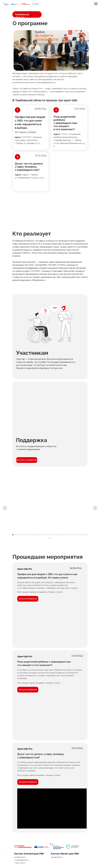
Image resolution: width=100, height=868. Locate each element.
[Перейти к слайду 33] (83, 535)
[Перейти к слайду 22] (59, 535)
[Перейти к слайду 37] (51, 538)
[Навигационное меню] (96, 4)
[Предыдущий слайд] (5, 508)
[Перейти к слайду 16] (46, 535)
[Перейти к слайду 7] (26, 535)
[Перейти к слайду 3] (17, 535)
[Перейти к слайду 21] (57, 535)
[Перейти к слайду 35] (87, 535)
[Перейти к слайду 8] (28, 535)
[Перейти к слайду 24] (63, 535)
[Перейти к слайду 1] (13, 535)
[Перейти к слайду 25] (65, 535)
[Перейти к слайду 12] (37, 535)
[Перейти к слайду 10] (33, 535)
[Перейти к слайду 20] (54, 535)
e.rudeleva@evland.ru (22, 860)
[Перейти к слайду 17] (48, 535)
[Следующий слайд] (95, 508)
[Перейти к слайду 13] (39, 535)
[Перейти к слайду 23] (61, 535)
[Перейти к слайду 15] (43, 535)
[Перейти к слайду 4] (19, 535)
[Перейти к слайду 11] (35, 535)
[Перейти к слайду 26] (67, 535)
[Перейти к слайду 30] (76, 535)
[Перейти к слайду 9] (30, 535)
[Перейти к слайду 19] (52, 535)
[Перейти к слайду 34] (85, 535)
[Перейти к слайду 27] (70, 535)
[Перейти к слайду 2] (15, 535)
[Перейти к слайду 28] (72, 535)
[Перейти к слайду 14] (41, 535)
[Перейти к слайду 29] (74, 535)
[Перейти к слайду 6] (24, 535)
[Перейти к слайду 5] (22, 535)
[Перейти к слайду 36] (49, 538)
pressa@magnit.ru (57, 857)
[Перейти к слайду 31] (78, 535)
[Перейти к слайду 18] (50, 535)
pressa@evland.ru (20, 857)
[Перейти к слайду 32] (81, 535)
